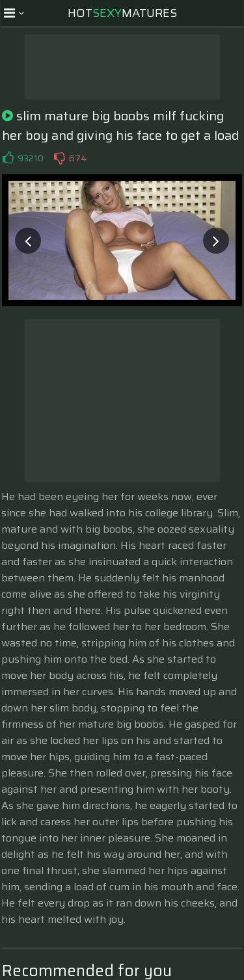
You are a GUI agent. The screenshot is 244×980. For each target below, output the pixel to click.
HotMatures (122, 13)
